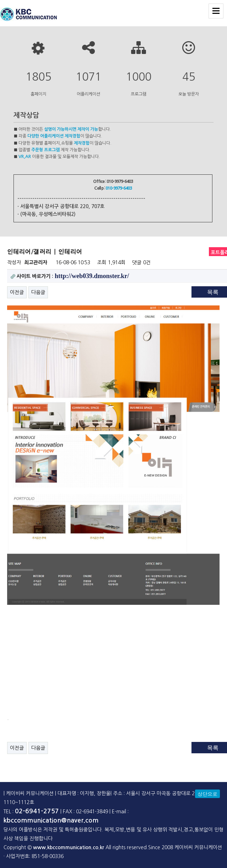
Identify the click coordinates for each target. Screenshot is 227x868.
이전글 (17, 292)
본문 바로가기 (0, 0)
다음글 (38, 292)
